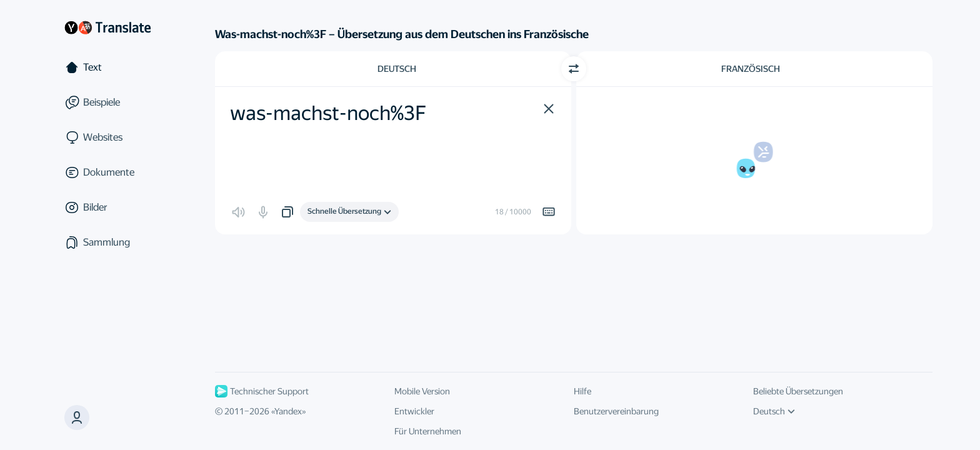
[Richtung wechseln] (574, 69)
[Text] (107, 67)
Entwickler (414, 411)
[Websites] (107, 137)
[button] (77, 417)
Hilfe (582, 391)
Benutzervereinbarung (616, 411)
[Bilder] (107, 207)
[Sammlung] (107, 242)
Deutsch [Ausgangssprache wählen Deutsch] (397, 69)
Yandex (288, 411)
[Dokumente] (107, 172)
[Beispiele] (107, 102)
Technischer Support (262, 391)
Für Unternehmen (428, 431)
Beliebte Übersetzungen (798, 391)
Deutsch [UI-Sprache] (774, 411)
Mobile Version (422, 391)
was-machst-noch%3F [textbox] (328, 113)
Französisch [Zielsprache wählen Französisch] (751, 69)
